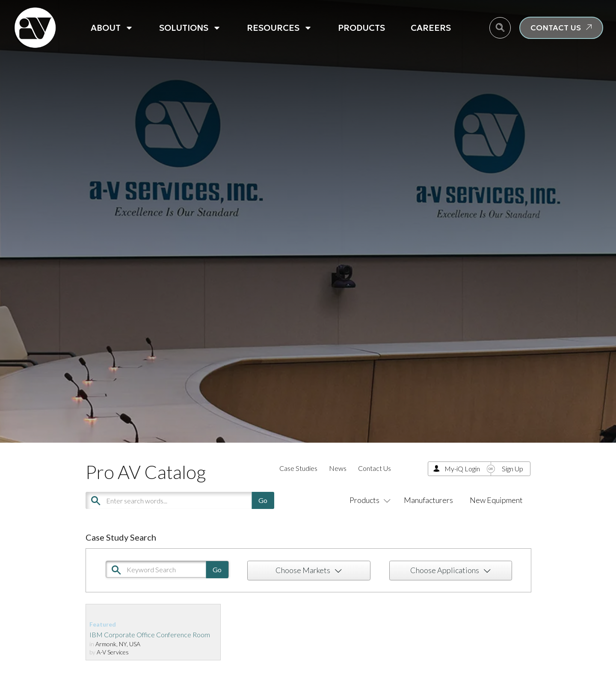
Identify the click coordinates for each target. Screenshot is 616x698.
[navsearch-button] (500, 28)
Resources (280, 28)
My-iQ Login (462, 469)
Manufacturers (428, 500)
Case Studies (298, 468)
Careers (431, 28)
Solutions (190, 28)
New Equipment (496, 500)
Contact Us (375, 468)
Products (361, 28)
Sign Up (512, 469)
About (112, 28)
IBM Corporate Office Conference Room (150, 634)
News (338, 468)
